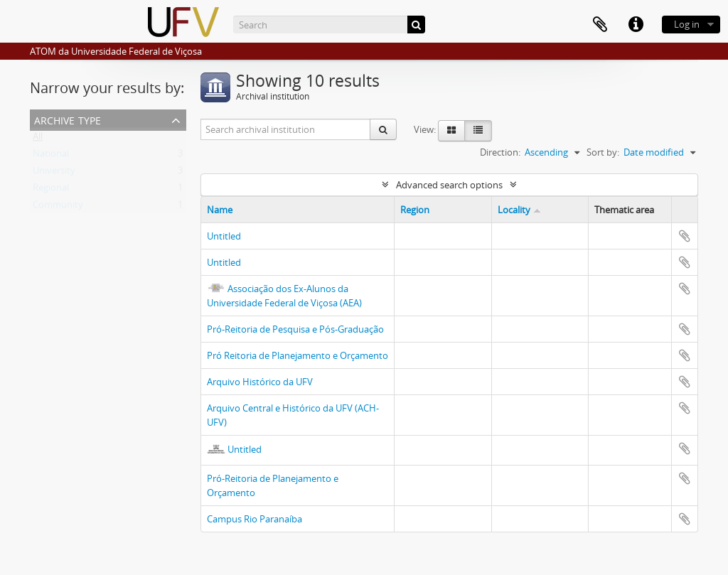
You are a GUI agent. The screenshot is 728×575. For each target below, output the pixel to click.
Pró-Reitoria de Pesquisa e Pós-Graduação (295, 329)
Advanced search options (449, 185)
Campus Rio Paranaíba (255, 519)
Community (58, 208)
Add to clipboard (685, 236)
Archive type (68, 119)
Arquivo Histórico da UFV (260, 382)
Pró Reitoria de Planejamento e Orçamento (298, 355)
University (54, 173)
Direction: (500, 152)
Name (220, 210)
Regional (51, 190)
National (51, 156)
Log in (687, 24)
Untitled (224, 236)
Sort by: (603, 152)
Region (415, 210)
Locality (514, 210)
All (38, 139)
